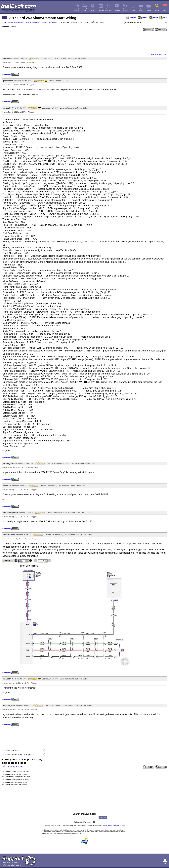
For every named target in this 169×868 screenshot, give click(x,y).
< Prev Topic (154, 54)
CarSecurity (93, 10)
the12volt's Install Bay (16, 22)
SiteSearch (157, 10)
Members (131, 18)
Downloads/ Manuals (101, 10)
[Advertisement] (84, 42)
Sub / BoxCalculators (133, 10)
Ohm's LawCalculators (109, 10)
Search (142, 18)
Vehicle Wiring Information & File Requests (42, 22)
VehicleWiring (141, 10)
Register (154, 18)
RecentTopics (149, 10)
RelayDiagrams (117, 10)
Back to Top (6, 74)
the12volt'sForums (77, 10)
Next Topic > (163, 54)
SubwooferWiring (125, 10)
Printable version (14, 767)
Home (4, 22)
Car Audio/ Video (85, 10)
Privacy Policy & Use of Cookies (114, 826)
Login (163, 18)
